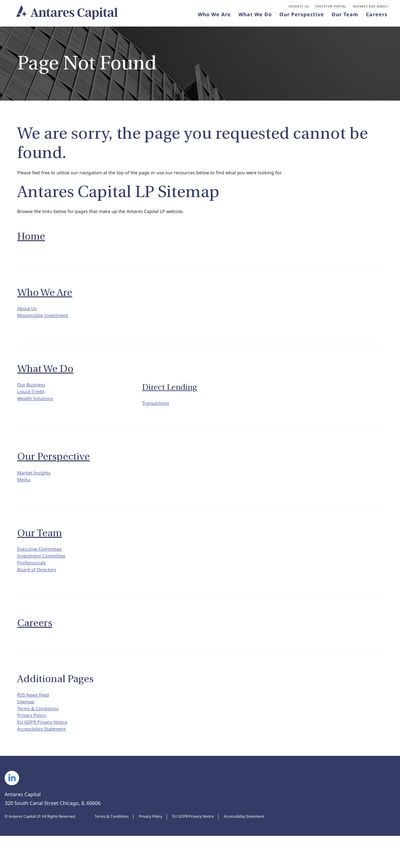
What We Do (255, 17)
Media (25, 492)
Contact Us (299, 8)
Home (31, 240)
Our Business (33, 393)
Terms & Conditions (40, 734)
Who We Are (214, 17)
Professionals (33, 581)
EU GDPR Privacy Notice (45, 751)
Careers (377, 17)
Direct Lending (170, 395)
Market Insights (36, 483)
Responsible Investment (46, 322)
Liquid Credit (32, 402)
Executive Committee (42, 563)
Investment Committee (44, 572)
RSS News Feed (35, 717)
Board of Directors (39, 589)
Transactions (157, 412)
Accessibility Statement (44, 760)
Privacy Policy (33, 743)
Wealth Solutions (37, 411)
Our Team (345, 17)
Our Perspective (302, 17)
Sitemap (27, 725)
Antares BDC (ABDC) (370, 8)
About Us (28, 313)
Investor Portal (331, 8)
